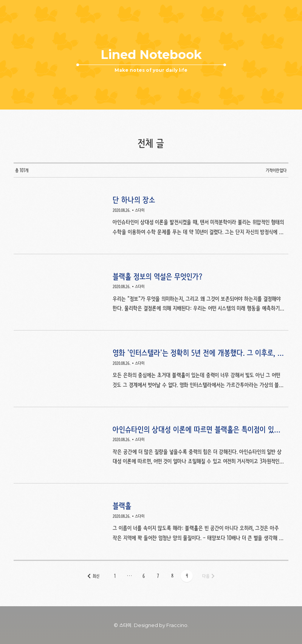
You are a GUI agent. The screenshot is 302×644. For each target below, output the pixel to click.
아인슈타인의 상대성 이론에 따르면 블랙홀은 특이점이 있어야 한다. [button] (151, 446)
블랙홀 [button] (151, 522)
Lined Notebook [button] (151, 55)
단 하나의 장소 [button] (151, 216)
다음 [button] (206, 576)
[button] (115, 576)
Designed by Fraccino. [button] (161, 625)
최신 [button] (96, 576)
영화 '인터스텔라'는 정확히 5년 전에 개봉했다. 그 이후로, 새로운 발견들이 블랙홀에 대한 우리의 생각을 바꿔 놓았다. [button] (151, 369)
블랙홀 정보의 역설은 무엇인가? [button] (151, 293)
